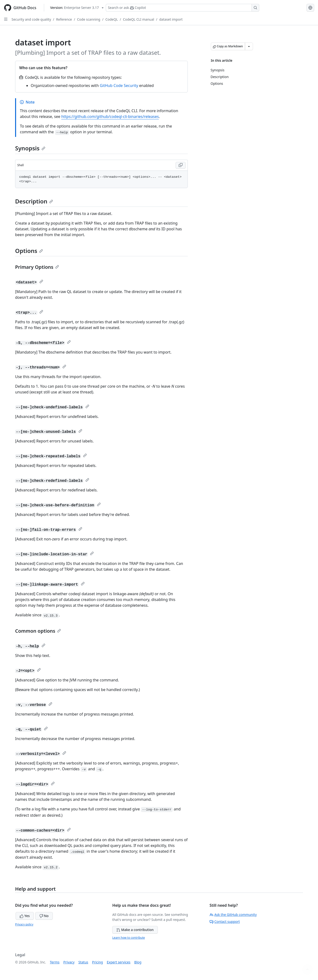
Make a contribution (135, 930)
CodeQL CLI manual (139, 19)
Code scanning (89, 19)
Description (34, 201)
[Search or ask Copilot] (183, 8)
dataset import (171, 19)
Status (83, 962)
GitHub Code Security (119, 86)
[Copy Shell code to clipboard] (181, 165)
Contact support (225, 922)
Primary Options (37, 267)
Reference (64, 19)
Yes (25, 916)
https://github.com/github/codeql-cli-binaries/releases (110, 116)
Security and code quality (31, 19)
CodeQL (112, 19)
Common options (38, 631)
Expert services (119, 962)
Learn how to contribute (129, 938)
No (44, 916)
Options (29, 251)
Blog (138, 962)
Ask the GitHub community (233, 915)
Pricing (97, 962)
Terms (55, 962)
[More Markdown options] (249, 46)
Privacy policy (24, 924)
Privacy (69, 962)
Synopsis (30, 148)
